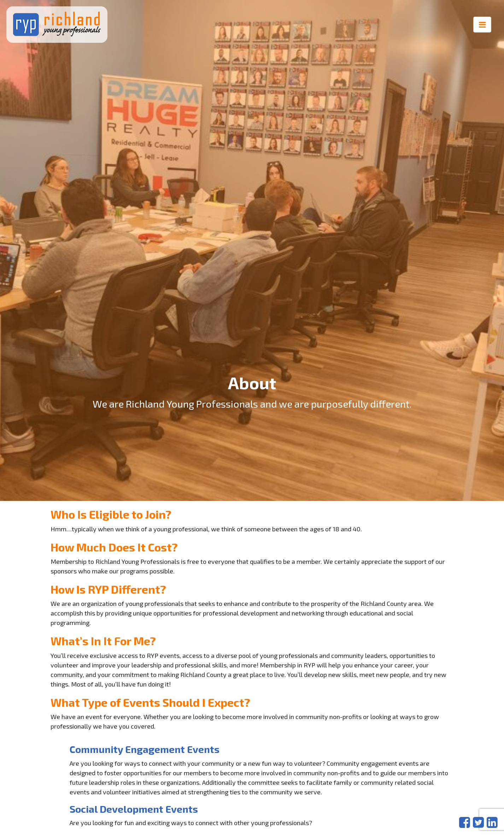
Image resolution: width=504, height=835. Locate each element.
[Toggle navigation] (482, 25)
